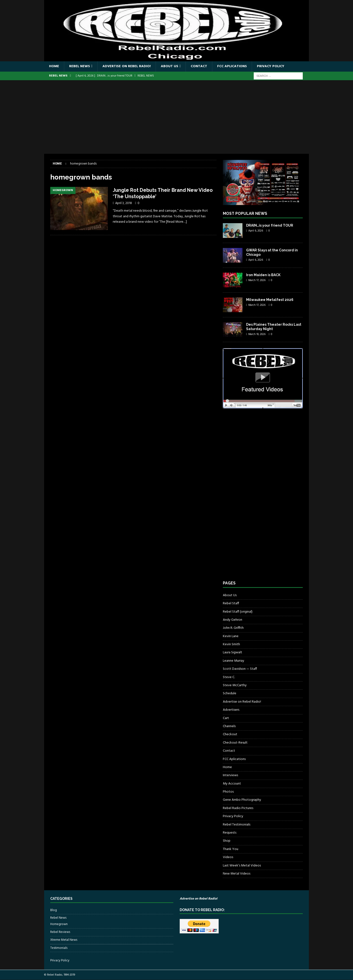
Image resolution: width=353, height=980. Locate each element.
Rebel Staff (231, 603)
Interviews (230, 775)
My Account (232, 784)
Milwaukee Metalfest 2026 (270, 300)
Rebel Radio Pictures (238, 808)
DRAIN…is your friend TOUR (270, 225)
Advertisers (231, 710)
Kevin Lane (231, 636)
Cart (226, 718)
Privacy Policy (271, 66)
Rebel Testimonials (237, 825)
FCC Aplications (232, 66)
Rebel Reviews (60, 932)
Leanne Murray (233, 661)
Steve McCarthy (235, 685)
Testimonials (59, 948)
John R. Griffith (233, 628)
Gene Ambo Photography (242, 800)
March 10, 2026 (257, 334)
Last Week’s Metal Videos (242, 866)
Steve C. (229, 677)
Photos (228, 792)
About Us (170, 66)
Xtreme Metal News (64, 940)
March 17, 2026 (257, 280)
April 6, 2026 (256, 231)
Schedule (230, 693)
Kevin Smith (231, 644)
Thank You (231, 849)
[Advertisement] (176, 117)
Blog (54, 910)
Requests (230, 833)
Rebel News (80, 66)
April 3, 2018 (124, 203)
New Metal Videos (237, 874)
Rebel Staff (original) (238, 612)
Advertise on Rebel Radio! (127, 66)
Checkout (230, 734)
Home (54, 66)
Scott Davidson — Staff (240, 669)
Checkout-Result (235, 743)
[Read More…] (176, 222)
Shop (227, 841)
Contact (199, 66)
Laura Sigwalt (233, 652)
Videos (228, 857)
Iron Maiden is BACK (263, 275)
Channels (229, 726)
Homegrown (59, 924)
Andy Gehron (233, 620)
